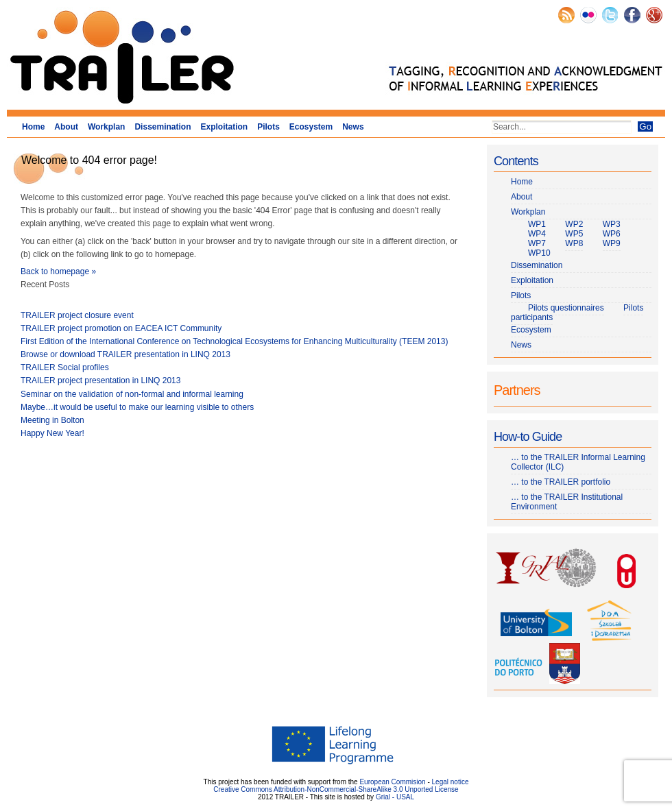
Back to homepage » (58, 271)
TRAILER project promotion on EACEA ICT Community (121, 328)
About (66, 127)
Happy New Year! (52, 433)
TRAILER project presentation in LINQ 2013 (100, 380)
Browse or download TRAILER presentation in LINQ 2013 (125, 354)
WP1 (537, 224)
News (353, 127)
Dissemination (163, 127)
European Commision (392, 782)
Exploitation (224, 127)
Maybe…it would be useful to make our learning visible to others (137, 407)
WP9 (612, 243)
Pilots (268, 127)
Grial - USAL (395, 797)
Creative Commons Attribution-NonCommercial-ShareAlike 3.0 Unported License (336, 789)
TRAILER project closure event (77, 315)
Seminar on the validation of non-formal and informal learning (132, 394)
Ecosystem (311, 127)
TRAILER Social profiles (65, 367)
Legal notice (451, 782)
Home (33, 127)
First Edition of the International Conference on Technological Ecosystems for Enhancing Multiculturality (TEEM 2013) (234, 341)
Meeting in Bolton (52, 420)
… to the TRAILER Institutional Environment (567, 502)
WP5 (574, 234)
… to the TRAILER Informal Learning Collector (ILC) (578, 462)
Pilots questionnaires (566, 308)
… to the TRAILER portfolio (561, 482)
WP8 (574, 243)
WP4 (537, 234)
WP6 (612, 234)
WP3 (612, 224)
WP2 (574, 224)
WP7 (537, 243)
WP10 (539, 253)
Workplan (106, 127)
